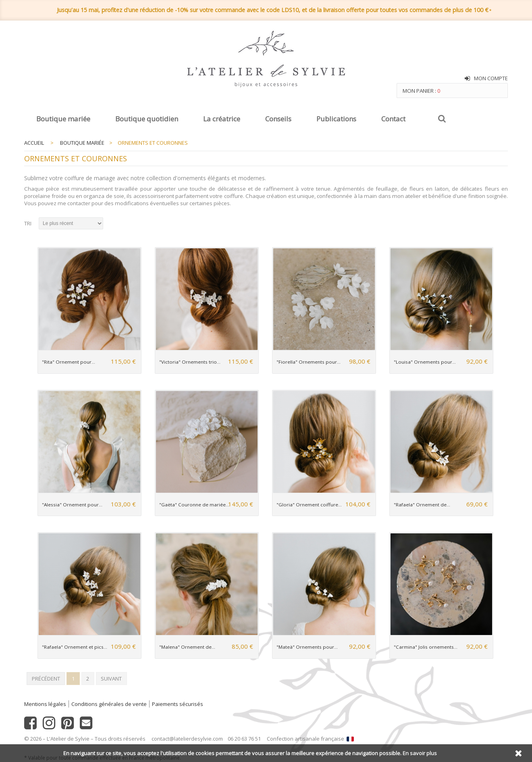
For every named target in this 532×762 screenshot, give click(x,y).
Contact (393, 119)
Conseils (278, 119)
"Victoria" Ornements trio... (190, 362)
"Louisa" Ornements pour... (425, 362)
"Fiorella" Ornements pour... (309, 362)
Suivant (111, 679)
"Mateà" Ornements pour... (307, 647)
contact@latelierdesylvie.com (187, 739)
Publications (336, 119)
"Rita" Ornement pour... (69, 362)
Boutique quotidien (147, 119)
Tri (28, 223)
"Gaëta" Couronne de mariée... (194, 505)
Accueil (34, 143)
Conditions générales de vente (109, 704)
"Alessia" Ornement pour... (72, 505)
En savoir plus (420, 753)
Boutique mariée (63, 119)
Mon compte (491, 78)
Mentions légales (45, 704)
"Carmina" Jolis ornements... (426, 647)
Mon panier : (421, 91)
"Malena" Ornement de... (187, 647)
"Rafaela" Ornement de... (422, 505)
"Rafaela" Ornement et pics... (75, 647)
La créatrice (222, 119)
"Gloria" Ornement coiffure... (309, 505)
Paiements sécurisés (178, 704)
